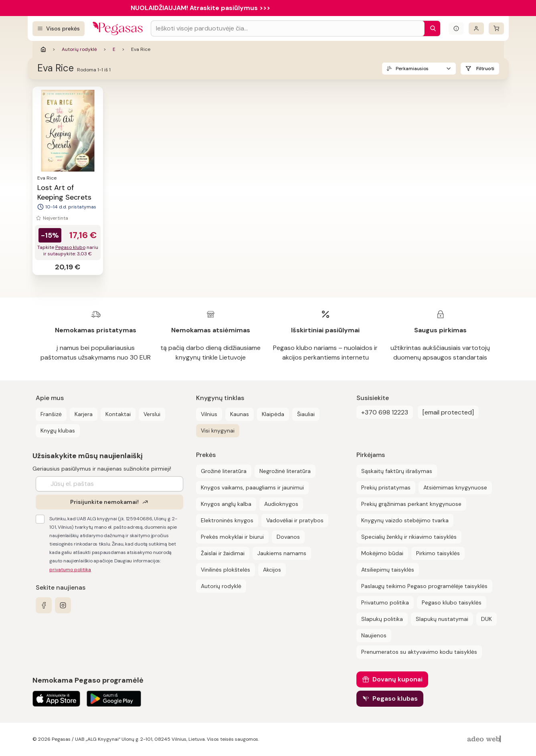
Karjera (84, 414)
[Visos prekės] (59, 29)
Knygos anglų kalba (226, 504)
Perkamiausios (412, 69)
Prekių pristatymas (386, 487)
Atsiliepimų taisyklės (388, 570)
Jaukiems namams (282, 553)
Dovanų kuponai (397, 679)
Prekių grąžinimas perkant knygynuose (411, 504)
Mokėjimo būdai (382, 553)
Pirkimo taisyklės (438, 553)
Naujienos (374, 635)
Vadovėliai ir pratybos (295, 520)
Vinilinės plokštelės (226, 570)
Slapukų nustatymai (442, 619)
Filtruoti (485, 69)
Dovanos (288, 537)
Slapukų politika (382, 619)
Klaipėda (273, 414)
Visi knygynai (218, 431)
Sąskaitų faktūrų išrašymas (397, 471)
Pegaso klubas (395, 698)
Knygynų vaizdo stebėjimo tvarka (405, 520)
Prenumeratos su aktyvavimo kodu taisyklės (419, 652)
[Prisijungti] (476, 28)
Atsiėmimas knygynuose (455, 487)
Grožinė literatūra (224, 471)
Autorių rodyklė (79, 49)
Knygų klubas (58, 431)
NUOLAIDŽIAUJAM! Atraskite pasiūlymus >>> (200, 8)
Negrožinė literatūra (285, 471)
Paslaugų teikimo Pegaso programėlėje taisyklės (424, 586)
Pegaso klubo (70, 247)
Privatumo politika (385, 602)
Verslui (152, 414)
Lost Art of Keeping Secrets (64, 192)
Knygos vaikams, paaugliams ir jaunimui (252, 487)
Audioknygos (281, 504)
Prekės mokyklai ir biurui (232, 537)
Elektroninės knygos (227, 520)
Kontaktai (118, 414)
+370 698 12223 (385, 412)
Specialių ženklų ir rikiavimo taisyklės (409, 537)
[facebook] (44, 605)
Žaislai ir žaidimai (223, 553)
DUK (486, 619)
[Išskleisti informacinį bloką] (456, 28)
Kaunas (240, 414)
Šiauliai (306, 414)
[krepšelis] (496, 28)
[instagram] (63, 605)
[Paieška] (431, 28)
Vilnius (209, 414)
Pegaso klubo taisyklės (452, 602)
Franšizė (51, 414)
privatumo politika (70, 570)
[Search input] (288, 28)
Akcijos (272, 570)
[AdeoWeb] (485, 739)
